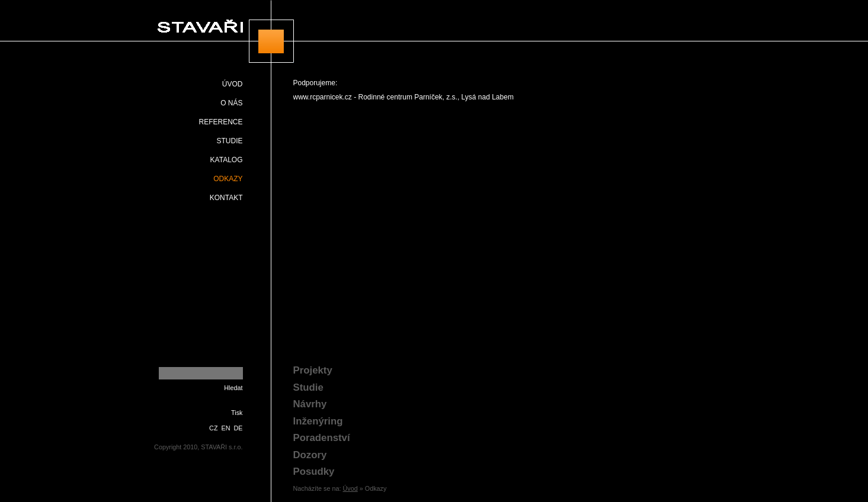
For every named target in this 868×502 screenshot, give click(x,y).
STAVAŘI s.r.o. (222, 31)
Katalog (227, 160)
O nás (231, 103)
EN (226, 428)
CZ (213, 428)
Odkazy (228, 179)
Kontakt (226, 198)
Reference (220, 122)
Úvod (350, 488)
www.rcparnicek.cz (323, 97)
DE (238, 428)
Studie (229, 141)
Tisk (237, 413)
